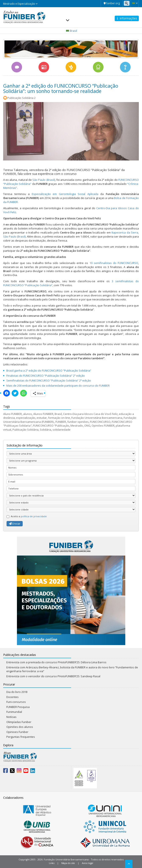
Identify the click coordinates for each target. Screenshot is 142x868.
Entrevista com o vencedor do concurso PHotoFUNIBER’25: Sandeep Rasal (53, 676)
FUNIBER (61, 422)
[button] (135, 3)
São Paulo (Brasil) (44, 180)
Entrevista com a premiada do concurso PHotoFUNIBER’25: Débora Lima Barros (56, 662)
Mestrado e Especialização (20, 4)
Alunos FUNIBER (43, 414)
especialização (26, 418)
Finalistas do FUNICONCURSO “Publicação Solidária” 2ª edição (46, 376)
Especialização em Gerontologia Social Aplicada (65, 194)
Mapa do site (68, 863)
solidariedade (61, 430)
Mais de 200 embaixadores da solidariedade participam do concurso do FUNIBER (58, 386)
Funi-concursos (16, 702)
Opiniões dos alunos (20, 727)
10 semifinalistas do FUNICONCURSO (114, 263)
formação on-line (59, 418)
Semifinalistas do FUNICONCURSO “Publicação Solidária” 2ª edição (49, 380)
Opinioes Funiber (17, 732)
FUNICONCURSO (100, 422)
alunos (28, 414)
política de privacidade (34, 516)
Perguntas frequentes (21, 737)
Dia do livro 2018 (17, 692)
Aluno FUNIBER (12, 414)
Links (52, 863)
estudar (42, 418)
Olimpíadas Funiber (19, 722)
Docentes (12, 697)
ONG (87, 426)
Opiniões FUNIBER (103, 426)
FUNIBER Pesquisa (18, 707)
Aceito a (27, 516)
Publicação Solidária (26, 430)
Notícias (11, 717)
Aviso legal (88, 863)
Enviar (15, 524)
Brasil (58, 414)
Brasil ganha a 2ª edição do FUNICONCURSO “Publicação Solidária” (49, 370)
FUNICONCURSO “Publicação (51, 426)
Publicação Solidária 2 (21, 98)
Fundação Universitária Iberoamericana (97, 418)
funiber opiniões (78, 422)
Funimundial (14, 712)
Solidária (45, 430)
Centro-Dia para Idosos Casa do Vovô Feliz (90, 414)
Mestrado (77, 426)
